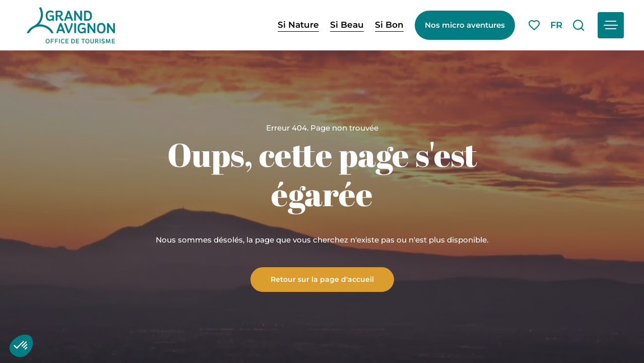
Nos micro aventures (465, 25)
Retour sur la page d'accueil (322, 279)
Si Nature (298, 25)
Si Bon (389, 25)
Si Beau (347, 25)
